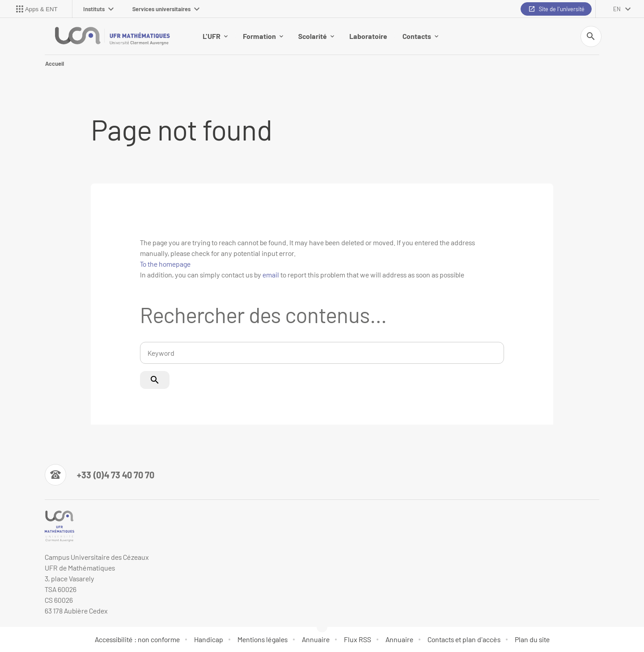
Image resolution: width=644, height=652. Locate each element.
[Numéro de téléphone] (100, 475)
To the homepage (165, 264)
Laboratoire (368, 36)
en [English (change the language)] (617, 9)
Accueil (55, 64)
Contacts (420, 36)
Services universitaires (166, 9)
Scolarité (316, 36)
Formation (263, 36)
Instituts (98, 9)
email (271, 275)
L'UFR (215, 36)
